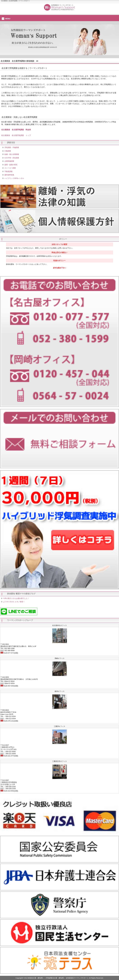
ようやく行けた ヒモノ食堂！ (14, 602)
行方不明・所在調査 (12, 158)
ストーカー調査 (10, 168)
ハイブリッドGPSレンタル (14, 178)
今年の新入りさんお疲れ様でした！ (16, 598)
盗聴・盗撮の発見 (11, 165)
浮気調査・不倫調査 (12, 147)
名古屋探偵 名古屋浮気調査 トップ (16, 135)
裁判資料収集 (9, 175)
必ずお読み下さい (60, 268)
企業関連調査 (9, 161)
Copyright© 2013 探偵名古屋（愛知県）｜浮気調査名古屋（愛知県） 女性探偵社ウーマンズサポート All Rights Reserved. (59, 978)
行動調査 (8, 151)
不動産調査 (9, 171)
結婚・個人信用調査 (12, 154)
